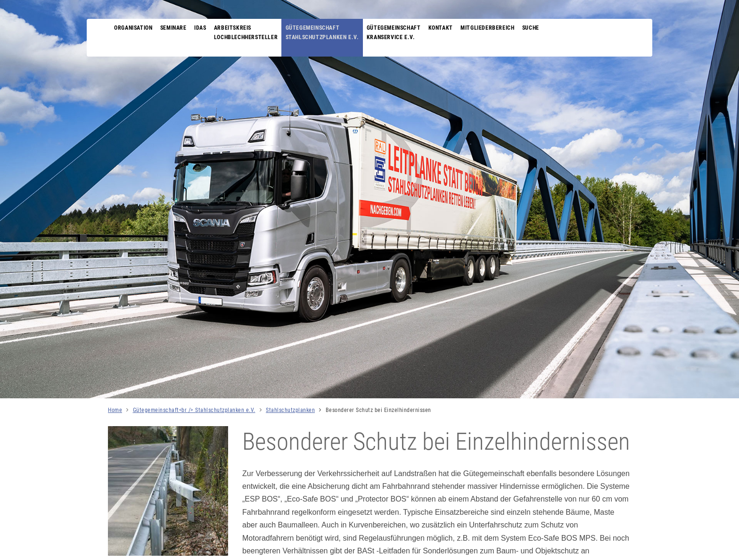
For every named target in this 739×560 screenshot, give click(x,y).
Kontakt (452, 28)
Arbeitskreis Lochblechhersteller (251, 33)
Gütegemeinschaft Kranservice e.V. (403, 33)
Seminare (176, 28)
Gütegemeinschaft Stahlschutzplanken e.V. (330, 33)
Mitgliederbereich (500, 28)
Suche (545, 28)
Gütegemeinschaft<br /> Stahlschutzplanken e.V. (194, 410)
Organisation (134, 28)
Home (115, 410)
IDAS (204, 28)
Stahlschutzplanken (290, 410)
